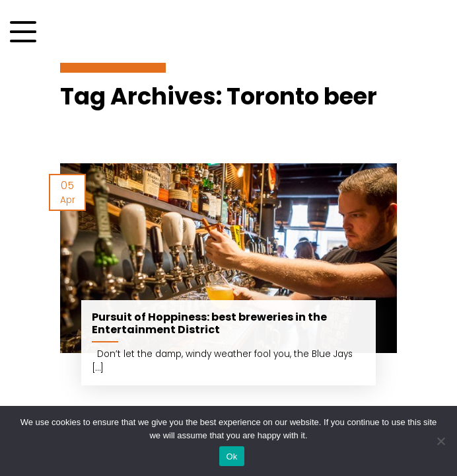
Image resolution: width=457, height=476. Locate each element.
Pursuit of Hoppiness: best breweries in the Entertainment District (209, 323)
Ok (231, 456)
